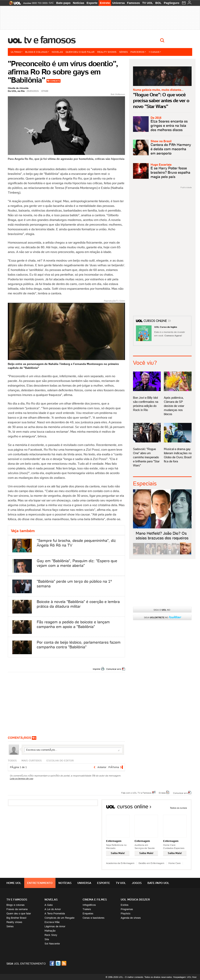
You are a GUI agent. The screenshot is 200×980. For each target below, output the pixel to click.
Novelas (57, 52)
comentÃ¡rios (19, 738)
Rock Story (51, 935)
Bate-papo (63, 3)
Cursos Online (155, 321)
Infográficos (89, 905)
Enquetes (88, 913)
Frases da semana (17, 909)
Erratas (162, 793)
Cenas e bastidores (94, 918)
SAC (51, 3)
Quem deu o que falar (80, 52)
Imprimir (97, 669)
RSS (64, 963)
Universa (118, 3)
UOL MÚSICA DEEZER (135, 900)
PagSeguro (172, 3)
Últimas (17, 52)
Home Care (175, 863)
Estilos (125, 905)
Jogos (137, 883)
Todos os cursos (178, 808)
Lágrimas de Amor (55, 926)
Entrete (105, 3)
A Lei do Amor (53, 909)
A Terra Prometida (55, 913)
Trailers (87, 909)
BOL (158, 3)
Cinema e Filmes (95, 900)
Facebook (53, 963)
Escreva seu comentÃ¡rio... (73, 750)
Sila (47, 939)
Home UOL (14, 883)
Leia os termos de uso (21, 779)
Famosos (133, 3)
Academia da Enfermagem (120, 863)
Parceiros (138, 52)
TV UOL (148, 3)
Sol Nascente (52, 944)
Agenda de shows (131, 918)
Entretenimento (40, 883)
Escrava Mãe (52, 922)
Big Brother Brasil (16, 918)
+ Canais (155, 52)
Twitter (58, 963)
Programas (127, 909)
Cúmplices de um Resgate (59, 918)
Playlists (126, 913)
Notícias (79, 3)
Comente (55, 81)
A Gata (49, 905)
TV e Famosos (50, 40)
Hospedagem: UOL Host (185, 977)
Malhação (50, 931)
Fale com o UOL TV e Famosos (136, 793)
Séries (123, 52)
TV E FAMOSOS (17, 900)
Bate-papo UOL (158, 883)
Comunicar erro (114, 669)
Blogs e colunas (37, 52)
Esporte (92, 3)
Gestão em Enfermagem (151, 863)
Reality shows (107, 52)
